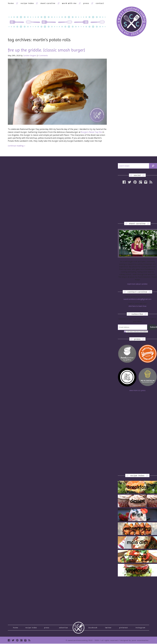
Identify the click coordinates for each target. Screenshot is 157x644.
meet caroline (47, 3)
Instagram (140, 628)
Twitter (108, 628)
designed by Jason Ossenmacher (134, 641)
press (85, 3)
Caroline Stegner (30, 56)
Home (16, 628)
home (11, 3)
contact (98, 3)
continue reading (17, 146)
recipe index (27, 3)
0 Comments (43, 56)
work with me (68, 3)
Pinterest (124, 628)
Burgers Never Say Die (91, 132)
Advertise (63, 628)
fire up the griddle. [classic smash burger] (46, 50)
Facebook (93, 628)
